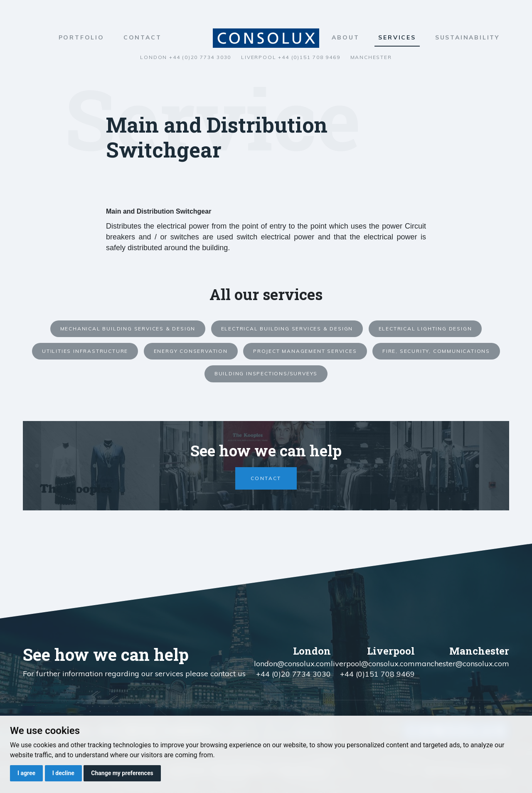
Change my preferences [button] (122, 773)
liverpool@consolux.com (373, 664)
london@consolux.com (292, 664)
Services (397, 37)
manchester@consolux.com (462, 664)
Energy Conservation (191, 351)
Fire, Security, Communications (436, 351)
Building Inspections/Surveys (266, 373)
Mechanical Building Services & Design (128, 329)
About (345, 37)
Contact (143, 37)
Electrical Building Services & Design (287, 329)
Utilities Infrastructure (85, 351)
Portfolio (81, 37)
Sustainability (467, 37)
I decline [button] (63, 773)
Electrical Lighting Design (425, 329)
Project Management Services (305, 351)
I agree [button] (26, 773)
